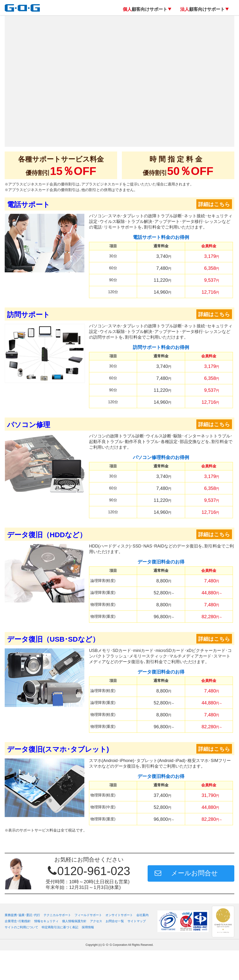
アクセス (96, 951)
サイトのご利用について (21, 957)
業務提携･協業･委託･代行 (22, 945)
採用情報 (88, 957)
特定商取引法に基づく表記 (60, 957)
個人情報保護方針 (74, 951)
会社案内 (142, 945)
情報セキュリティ (46, 951)
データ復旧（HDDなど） (47, 535)
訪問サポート (28, 315)
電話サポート (28, 205)
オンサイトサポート (119, 945)
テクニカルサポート (57, 945)
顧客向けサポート (145, 9)
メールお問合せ (194, 903)
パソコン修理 (29, 425)
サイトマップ (137, 951)
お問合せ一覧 (115, 951)
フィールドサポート (88, 945)
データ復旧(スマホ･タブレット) (58, 749)
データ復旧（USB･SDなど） (53, 639)
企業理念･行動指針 (18, 951)
